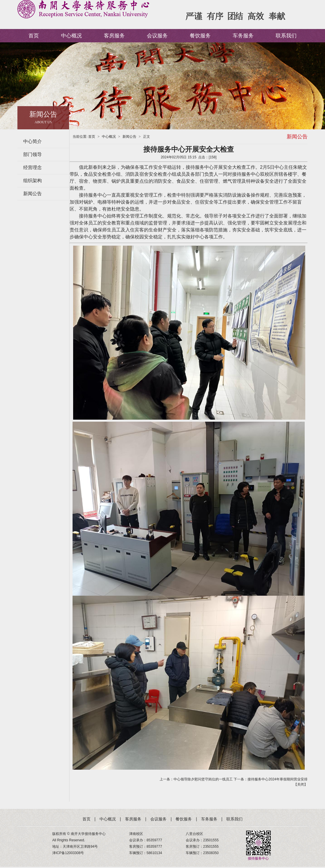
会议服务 (157, 36)
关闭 (301, 784)
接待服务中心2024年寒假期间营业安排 (278, 779)
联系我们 (286, 36)
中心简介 (32, 141)
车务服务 (243, 36)
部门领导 (32, 154)
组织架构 (32, 181)
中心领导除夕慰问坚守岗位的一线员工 (203, 779)
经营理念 (32, 167)
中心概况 (71, 36)
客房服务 (114, 36)
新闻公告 (32, 194)
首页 (34, 36)
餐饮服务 (200, 36)
